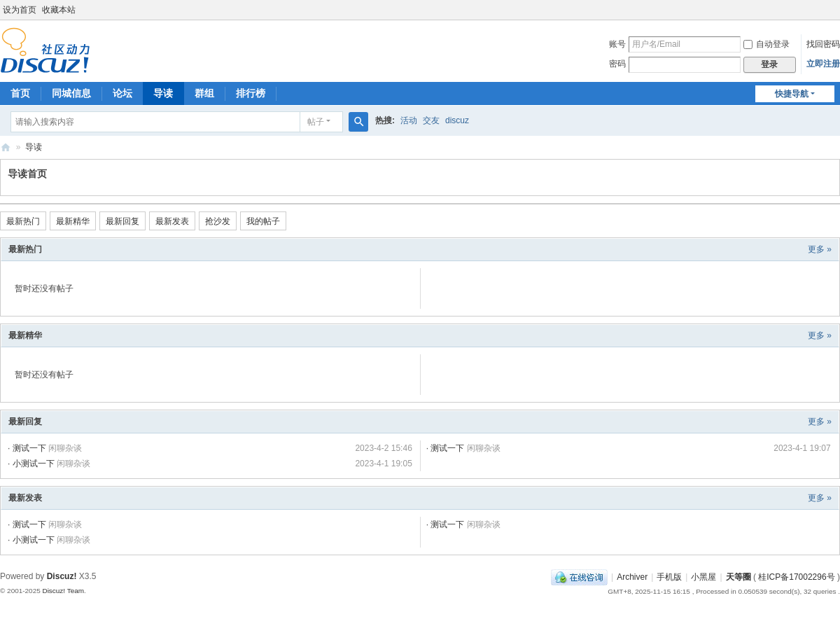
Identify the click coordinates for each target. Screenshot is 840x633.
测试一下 (29, 448)
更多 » (820, 249)
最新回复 (122, 221)
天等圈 (6, 147)
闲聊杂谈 (65, 448)
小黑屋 (703, 577)
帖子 (316, 122)
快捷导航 (792, 94)
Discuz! (62, 576)
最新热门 (23, 221)
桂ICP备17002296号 (796, 577)
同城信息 (71, 93)
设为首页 (20, 10)
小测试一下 (34, 464)
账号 (617, 44)
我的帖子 (263, 221)
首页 (20, 93)
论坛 (122, 93)
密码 (617, 64)
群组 (204, 93)
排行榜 (251, 93)
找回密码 (823, 44)
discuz (457, 120)
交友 (431, 120)
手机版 (669, 577)
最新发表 (172, 221)
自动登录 (766, 44)
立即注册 (823, 64)
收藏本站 (59, 10)
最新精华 (73, 221)
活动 (409, 120)
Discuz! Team (63, 591)
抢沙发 (218, 221)
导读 (163, 93)
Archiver (632, 577)
